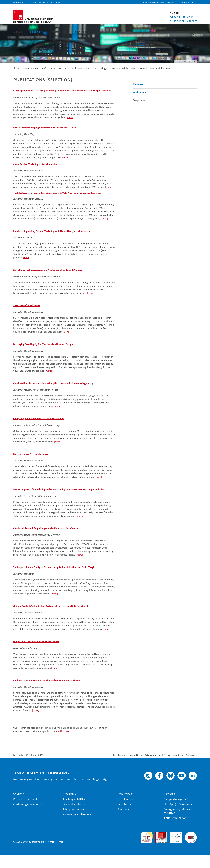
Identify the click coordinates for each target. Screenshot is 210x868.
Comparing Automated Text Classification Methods (39, 432)
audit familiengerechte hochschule (147, 849)
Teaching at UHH (73, 812)
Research (37, 32)
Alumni (122, 822)
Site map (190, 768)
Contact (168, 807)
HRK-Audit (175, 846)
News (18, 32)
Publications (140, 105)
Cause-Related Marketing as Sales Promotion (36, 177)
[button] (160, 2)
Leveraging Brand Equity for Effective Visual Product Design (43, 357)
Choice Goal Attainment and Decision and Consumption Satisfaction (47, 693)
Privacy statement (154, 768)
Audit (158, 846)
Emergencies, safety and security (178, 824)
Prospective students (26, 812)
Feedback (118, 768)
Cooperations (140, 113)
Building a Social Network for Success (32, 467)
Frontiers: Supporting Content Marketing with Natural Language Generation (51, 244)
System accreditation (191, 848)
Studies (18, 807)
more (70, 130)
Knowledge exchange (76, 827)
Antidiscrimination (175, 831)
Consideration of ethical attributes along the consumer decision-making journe (53, 396)
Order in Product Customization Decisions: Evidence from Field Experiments (51, 619)
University (124, 807)
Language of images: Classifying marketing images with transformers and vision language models (62, 104)
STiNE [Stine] (58, 2)
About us (82, 32)
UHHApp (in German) (177, 817)
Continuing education (26, 817)
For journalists (21, 2)
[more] (65, 170)
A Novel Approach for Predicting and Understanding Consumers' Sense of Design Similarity (59, 502)
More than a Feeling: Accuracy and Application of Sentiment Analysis (48, 283)
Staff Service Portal (43, 2)
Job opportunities (73, 822)
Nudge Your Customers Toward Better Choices (36, 654)
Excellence (124, 812)
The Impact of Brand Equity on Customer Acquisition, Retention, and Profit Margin (54, 580)
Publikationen (63, 744)
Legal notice (134, 768)
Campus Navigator (175, 812)
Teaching (60, 32)
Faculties (123, 817)
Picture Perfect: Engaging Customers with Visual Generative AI (45, 140)
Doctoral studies (73, 817)
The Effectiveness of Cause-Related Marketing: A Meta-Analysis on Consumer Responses (57, 206)
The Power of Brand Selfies (27, 318)
